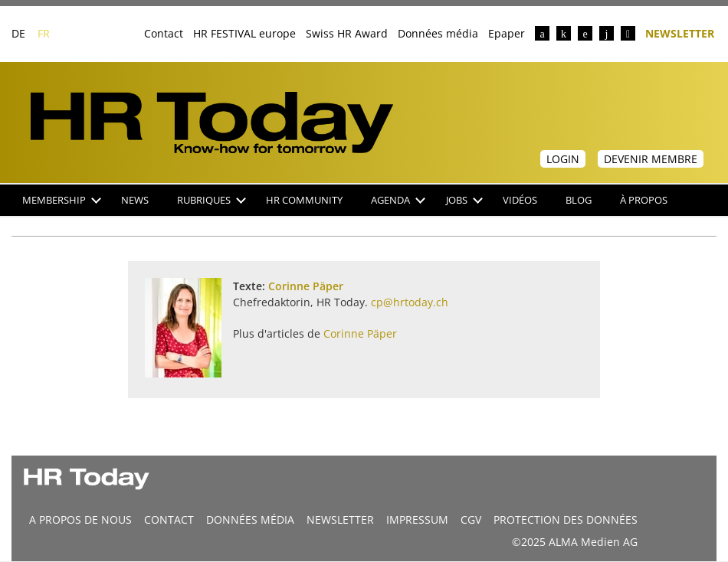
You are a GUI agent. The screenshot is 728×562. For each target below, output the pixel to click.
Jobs (464, 200)
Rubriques (212, 200)
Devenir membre (651, 159)
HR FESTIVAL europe (244, 33)
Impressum (417, 520)
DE (18, 33)
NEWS (135, 200)
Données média (438, 33)
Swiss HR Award (347, 33)
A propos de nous (80, 520)
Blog (579, 200)
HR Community (304, 200)
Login (563, 159)
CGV (471, 520)
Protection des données (566, 520)
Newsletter (680, 33)
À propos (644, 200)
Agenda (398, 200)
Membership (62, 200)
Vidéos (520, 200)
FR (44, 33)
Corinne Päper (306, 286)
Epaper (507, 33)
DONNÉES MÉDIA (250, 520)
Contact (164, 33)
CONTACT (169, 520)
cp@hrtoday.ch (410, 302)
